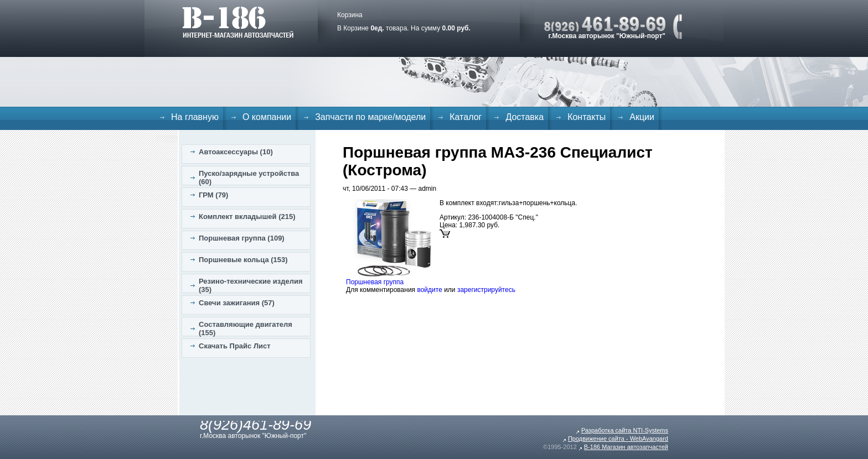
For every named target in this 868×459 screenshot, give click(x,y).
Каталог (466, 117)
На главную (195, 117)
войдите (429, 290)
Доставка (525, 117)
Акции (642, 117)
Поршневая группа (375, 282)
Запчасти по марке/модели (370, 117)
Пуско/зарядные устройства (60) (249, 178)
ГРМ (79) (213, 195)
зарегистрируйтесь (486, 290)
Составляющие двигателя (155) (246, 328)
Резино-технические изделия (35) (251, 285)
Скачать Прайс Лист (235, 346)
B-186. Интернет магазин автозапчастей (238, 22)
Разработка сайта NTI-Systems (625, 430)
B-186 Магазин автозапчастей (626, 447)
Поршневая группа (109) (242, 238)
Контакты (587, 117)
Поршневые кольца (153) (243, 260)
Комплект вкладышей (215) (247, 217)
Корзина (350, 15)
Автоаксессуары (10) (236, 152)
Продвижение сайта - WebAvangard (618, 439)
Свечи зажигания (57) (237, 303)
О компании (267, 117)
